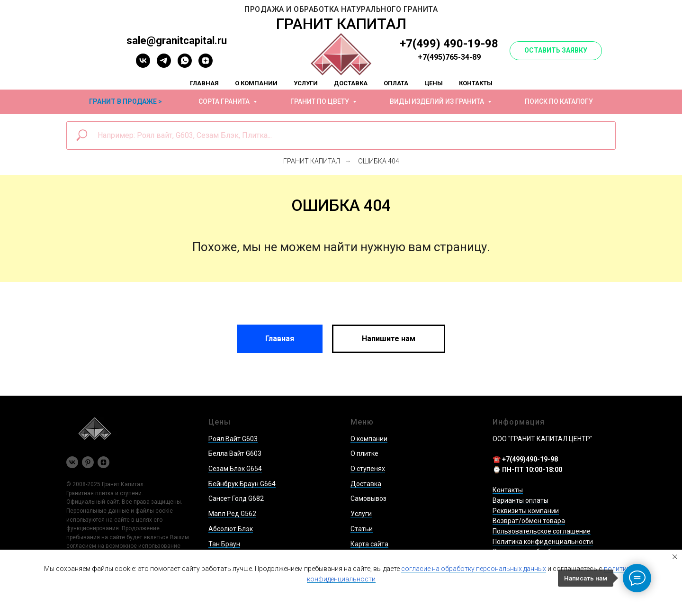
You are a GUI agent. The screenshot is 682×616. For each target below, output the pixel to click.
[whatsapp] (185, 65)
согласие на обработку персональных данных (474, 569)
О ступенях (368, 469)
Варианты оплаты (520, 500)
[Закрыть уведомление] (675, 557)
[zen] (206, 65)
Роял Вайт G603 (233, 439)
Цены (434, 83)
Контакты (476, 83)
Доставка (351, 83)
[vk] (143, 65)
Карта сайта (369, 544)
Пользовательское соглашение (542, 531)
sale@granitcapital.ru (177, 41)
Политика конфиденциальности (543, 542)
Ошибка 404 (379, 161)
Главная (204, 83)
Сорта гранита (225, 101)
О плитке (364, 453)
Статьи (362, 529)
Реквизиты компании (526, 511)
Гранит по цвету (320, 101)
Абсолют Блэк (231, 529)
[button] (556, 51)
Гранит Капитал (312, 161)
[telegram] (164, 65)
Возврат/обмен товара (529, 521)
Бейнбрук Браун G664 (242, 484)
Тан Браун (224, 544)
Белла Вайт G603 (235, 453)
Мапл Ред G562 (232, 514)
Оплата (396, 83)
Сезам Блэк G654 (235, 469)
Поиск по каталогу (559, 101)
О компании (256, 83)
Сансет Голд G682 (236, 498)
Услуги (306, 83)
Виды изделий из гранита (438, 101)
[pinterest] (88, 462)
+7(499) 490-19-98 (449, 44)
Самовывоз (368, 498)
